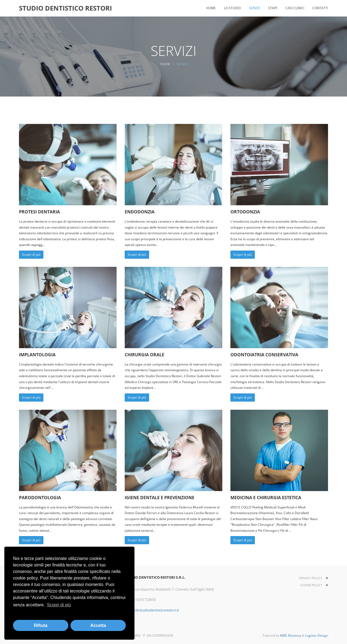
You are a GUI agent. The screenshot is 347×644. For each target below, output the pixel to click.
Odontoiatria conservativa (264, 355)
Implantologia (37, 355)
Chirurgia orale (144, 355)
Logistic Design (317, 635)
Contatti (320, 8)
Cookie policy (311, 585)
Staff (273, 8)
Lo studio (232, 8)
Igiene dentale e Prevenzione (160, 498)
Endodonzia (140, 212)
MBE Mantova (291, 635)
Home (211, 8)
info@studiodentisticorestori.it (154, 610)
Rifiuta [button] (41, 625)
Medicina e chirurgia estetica (266, 498)
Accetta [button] (98, 625)
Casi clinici (295, 8)
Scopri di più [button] (59, 605)
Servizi (254, 8)
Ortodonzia (245, 212)
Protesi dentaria (39, 212)
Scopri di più (31, 254)
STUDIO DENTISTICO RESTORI (65, 8)
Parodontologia (40, 498)
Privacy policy (311, 578)
